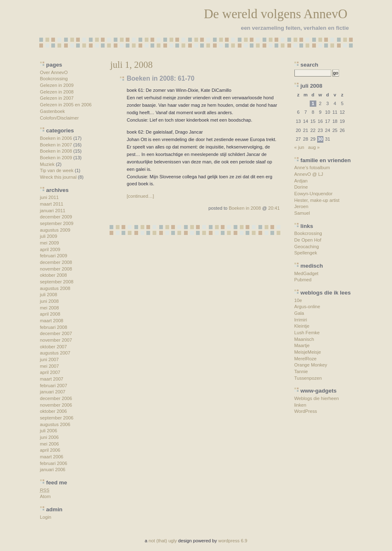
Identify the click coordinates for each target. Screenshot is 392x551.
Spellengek (306, 253)
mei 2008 (50, 308)
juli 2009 (49, 236)
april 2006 (50, 450)
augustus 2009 (55, 230)
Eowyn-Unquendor (314, 194)
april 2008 (50, 314)
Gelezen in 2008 (57, 92)
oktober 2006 (54, 411)
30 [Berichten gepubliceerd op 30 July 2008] (320, 139)
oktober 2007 (54, 347)
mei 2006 (50, 444)
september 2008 (57, 282)
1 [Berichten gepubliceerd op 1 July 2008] (313, 103)
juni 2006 (49, 437)
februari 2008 (54, 327)
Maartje (302, 345)
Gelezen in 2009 (57, 85)
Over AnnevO (54, 72)
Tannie (301, 371)
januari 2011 (53, 211)
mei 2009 (50, 243)
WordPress (306, 411)
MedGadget (306, 273)
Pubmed (303, 280)
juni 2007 (49, 359)
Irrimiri (301, 320)
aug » (314, 147)
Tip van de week (57, 170)
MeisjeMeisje (308, 352)
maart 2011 (52, 204)
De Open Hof (308, 240)
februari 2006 (54, 463)
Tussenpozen (308, 378)
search (310, 65)
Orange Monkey (311, 365)
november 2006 (56, 405)
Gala (299, 313)
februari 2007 (54, 386)
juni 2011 (49, 197)
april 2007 (50, 372)
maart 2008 (52, 321)
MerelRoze (306, 359)
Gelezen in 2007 (57, 98)
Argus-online (307, 307)
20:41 (274, 208)
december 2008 (56, 262)
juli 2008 (49, 295)
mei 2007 (50, 366)
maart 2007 (52, 379)
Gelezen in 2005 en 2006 (66, 105)
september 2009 (57, 223)
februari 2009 (54, 256)
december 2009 (56, 217)
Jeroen (301, 206)
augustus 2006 (55, 424)
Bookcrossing (54, 79)
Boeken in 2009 (56, 158)
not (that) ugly (163, 541)
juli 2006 (49, 431)
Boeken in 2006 (56, 138)
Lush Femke (307, 333)
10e (298, 300)
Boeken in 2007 (56, 145)
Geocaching (307, 247)
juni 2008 (49, 301)
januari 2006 (53, 470)
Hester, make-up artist (317, 200)
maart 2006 (52, 457)
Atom (45, 496)
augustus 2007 (55, 353)
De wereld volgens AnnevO (276, 14)
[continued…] (141, 196)
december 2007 (56, 333)
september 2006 (57, 418)
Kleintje (302, 326)
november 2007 (56, 340)
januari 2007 (53, 392)
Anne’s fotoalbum (312, 168)
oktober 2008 (54, 275)
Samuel (302, 213)
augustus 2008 (55, 288)
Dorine (301, 187)
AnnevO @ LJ (309, 174)
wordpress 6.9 (233, 541)
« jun (299, 147)
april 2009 (50, 249)
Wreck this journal (59, 177)
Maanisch (304, 339)
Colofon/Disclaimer (60, 118)
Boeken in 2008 (56, 151)
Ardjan (301, 181)
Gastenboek (53, 111)
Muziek (47, 164)
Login (46, 517)
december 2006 (56, 398)
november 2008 (56, 269)
